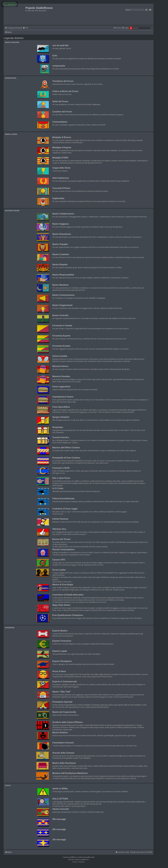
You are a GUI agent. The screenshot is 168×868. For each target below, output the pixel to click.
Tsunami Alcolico (61, 437)
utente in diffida (60, 789)
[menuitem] (25, 28)
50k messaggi (59, 819)
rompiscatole (59, 66)
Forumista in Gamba (62, 326)
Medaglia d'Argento (62, 147)
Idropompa (58, 427)
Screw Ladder (59, 570)
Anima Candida (60, 356)
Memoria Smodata (61, 376)
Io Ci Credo (58, 488)
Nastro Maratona (60, 285)
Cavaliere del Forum (62, 112)
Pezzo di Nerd (59, 671)
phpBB (71, 857)
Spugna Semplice (61, 417)
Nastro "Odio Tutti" (62, 692)
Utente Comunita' (61, 809)
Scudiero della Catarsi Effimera (67, 722)
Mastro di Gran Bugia (63, 585)
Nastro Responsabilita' (63, 275)
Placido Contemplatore (64, 549)
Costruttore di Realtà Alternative (68, 595)
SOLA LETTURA (60, 799)
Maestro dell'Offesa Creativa (66, 448)
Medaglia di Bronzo (62, 137)
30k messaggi (59, 829)
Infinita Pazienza (60, 519)
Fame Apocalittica (61, 407)
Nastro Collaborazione (63, 214)
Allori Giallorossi (61, 178)
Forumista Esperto (61, 336)
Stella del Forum (60, 101)
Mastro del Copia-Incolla (64, 712)
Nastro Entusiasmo (62, 234)
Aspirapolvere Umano (63, 397)
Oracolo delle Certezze (63, 753)
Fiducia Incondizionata (63, 499)
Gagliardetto (58, 198)
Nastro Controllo (60, 315)
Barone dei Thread (61, 539)
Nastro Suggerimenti (62, 305)
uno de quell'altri (61, 45)
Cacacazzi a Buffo (61, 468)
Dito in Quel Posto (61, 478)
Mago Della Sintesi (61, 605)
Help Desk (10, 4)
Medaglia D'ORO (60, 158)
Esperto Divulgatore (62, 661)
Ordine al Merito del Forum (65, 91)
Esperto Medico (60, 631)
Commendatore (60, 122)
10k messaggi (59, 840)
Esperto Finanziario (62, 641)
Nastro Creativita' (61, 254)
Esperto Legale (60, 651)
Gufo (55, 56)
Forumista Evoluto (61, 346)
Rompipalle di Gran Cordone (66, 458)
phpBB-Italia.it (85, 860)
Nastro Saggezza (61, 224)
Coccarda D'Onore (61, 188)
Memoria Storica (60, 366)
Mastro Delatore (60, 733)
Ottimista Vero (59, 529)
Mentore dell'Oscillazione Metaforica (70, 773)
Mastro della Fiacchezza (64, 763)
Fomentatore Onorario (63, 743)
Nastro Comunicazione (63, 295)
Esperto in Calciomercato (65, 682)
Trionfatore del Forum (63, 81)
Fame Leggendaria (61, 387)
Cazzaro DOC (59, 560)
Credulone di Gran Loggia (65, 509)
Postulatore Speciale (62, 702)
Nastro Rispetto (60, 265)
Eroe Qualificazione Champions (68, 615)
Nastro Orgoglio (60, 244)
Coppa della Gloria (61, 168)
